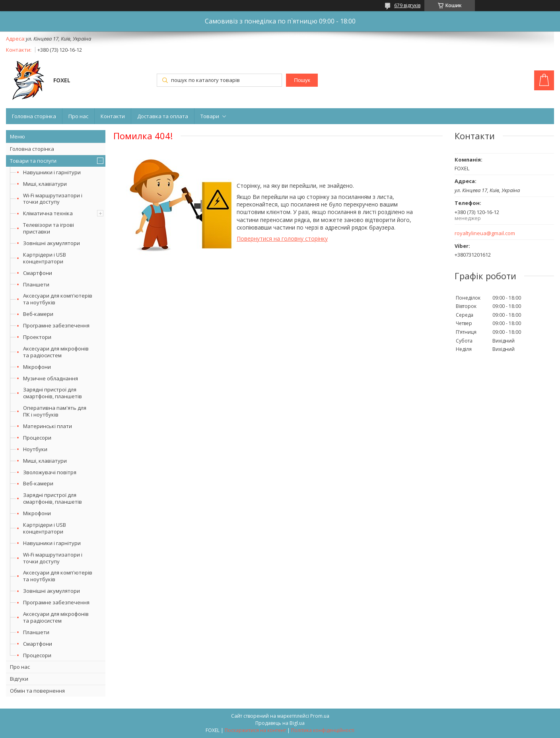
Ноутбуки (35, 449)
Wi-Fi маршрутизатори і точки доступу (53, 199)
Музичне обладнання (51, 378)
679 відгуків (407, 5)
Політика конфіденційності (323, 730)
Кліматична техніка (48, 213)
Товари (210, 116)
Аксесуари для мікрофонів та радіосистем (56, 352)
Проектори (37, 337)
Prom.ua (320, 716)
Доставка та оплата (163, 116)
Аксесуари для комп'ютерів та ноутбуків (58, 299)
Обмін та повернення (37, 691)
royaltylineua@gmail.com (485, 233)
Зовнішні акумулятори (52, 243)
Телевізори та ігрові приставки (49, 228)
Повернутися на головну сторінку (282, 239)
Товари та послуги (33, 161)
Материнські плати (48, 426)
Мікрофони (37, 367)
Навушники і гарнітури (52, 172)
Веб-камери (38, 314)
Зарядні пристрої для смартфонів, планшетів (52, 393)
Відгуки (19, 679)
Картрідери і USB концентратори (45, 258)
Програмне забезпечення (56, 325)
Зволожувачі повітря (50, 472)
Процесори (37, 438)
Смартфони (38, 273)
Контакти (113, 116)
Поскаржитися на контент (255, 730)
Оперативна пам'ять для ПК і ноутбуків (55, 411)
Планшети (36, 284)
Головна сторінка (34, 116)
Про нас (78, 116)
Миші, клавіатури (45, 184)
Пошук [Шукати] (302, 80)
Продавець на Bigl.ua (280, 723)
